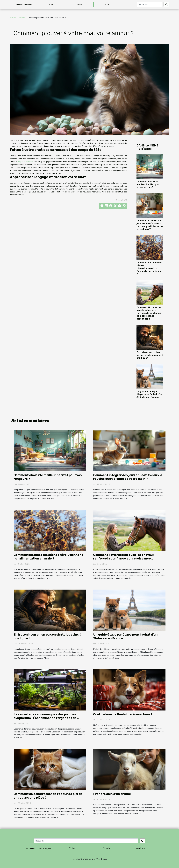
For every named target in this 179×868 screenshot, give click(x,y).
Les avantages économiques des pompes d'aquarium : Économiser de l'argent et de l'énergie (45, 718)
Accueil (13, 18)
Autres (107, 4)
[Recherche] (150, 4)
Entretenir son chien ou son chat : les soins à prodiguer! (150, 355)
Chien (52, 4)
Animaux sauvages (24, 4)
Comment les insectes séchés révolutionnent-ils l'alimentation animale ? (149, 268)
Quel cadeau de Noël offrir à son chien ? (123, 714)
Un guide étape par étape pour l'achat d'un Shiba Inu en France (150, 394)
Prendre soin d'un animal (112, 794)
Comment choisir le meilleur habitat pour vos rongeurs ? (148, 184)
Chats (80, 4)
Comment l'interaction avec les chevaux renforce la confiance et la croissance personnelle (149, 313)
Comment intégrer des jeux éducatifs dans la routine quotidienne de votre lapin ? (150, 225)
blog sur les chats (25, 162)
